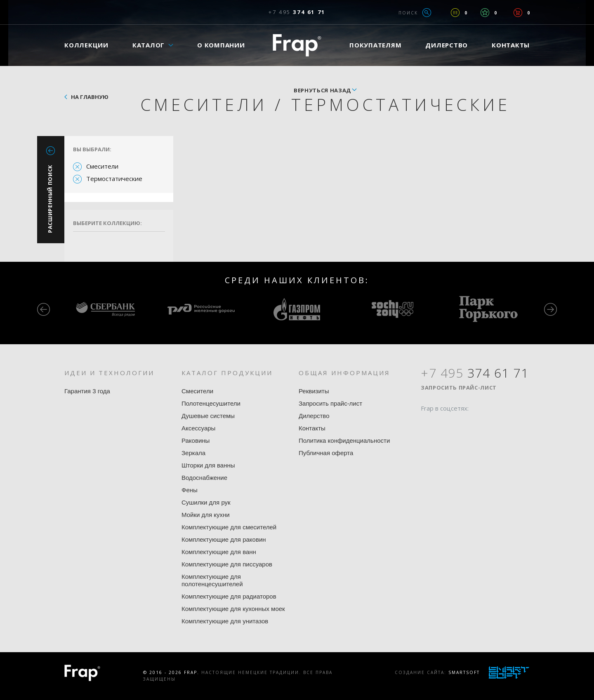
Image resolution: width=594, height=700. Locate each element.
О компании (221, 45)
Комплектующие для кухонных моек (233, 609)
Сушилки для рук (206, 502)
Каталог (148, 45)
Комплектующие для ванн (219, 552)
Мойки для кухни (206, 515)
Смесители (102, 166)
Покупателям (375, 45)
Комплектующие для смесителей (229, 527)
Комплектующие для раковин (224, 539)
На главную (90, 97)
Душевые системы (208, 416)
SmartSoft (464, 672)
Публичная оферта (326, 453)
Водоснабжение (204, 478)
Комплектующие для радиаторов (229, 596)
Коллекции (86, 45)
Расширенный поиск (50, 199)
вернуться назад (322, 90)
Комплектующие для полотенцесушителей (212, 580)
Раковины (196, 440)
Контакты (511, 45)
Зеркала (193, 453)
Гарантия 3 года (87, 391)
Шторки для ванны (208, 465)
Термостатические (114, 179)
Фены (190, 490)
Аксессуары (198, 428)
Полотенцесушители (211, 403)
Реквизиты (314, 391)
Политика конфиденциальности (344, 440)
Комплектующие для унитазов (225, 621)
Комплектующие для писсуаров (227, 564)
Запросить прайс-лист (330, 403)
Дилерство (447, 45)
